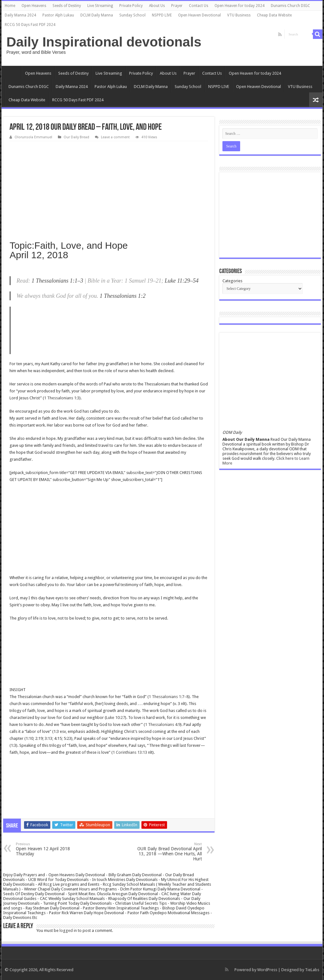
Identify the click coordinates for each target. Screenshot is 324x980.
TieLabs (312, 970)
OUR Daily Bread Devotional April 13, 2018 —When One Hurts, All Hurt (169, 852)
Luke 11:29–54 (181, 281)
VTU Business (239, 15)
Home (10, 6)
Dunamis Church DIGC (290, 6)
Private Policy (131, 6)
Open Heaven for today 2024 (240, 6)
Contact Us (199, 6)
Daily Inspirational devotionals (104, 42)
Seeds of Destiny (67, 6)
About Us (157, 6)
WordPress (267, 970)
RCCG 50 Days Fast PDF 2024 (30, 25)
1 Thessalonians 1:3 (62, 398)
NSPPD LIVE (162, 15)
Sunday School (132, 15)
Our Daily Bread (76, 137)
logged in (68, 930)
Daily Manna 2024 (20, 15)
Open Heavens (34, 6)
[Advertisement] (109, 189)
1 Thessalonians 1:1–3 (57, 281)
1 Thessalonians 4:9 (163, 724)
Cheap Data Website (274, 15)
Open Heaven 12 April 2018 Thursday (48, 849)
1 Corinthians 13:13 (130, 752)
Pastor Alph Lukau (58, 15)
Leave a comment (115, 137)
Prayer (177, 6)
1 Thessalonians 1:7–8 (169, 697)
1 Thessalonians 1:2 (123, 296)
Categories (232, 281)
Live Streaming (100, 6)
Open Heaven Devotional (199, 15)
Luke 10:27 (115, 718)
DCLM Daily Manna (97, 15)
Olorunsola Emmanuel (33, 137)
